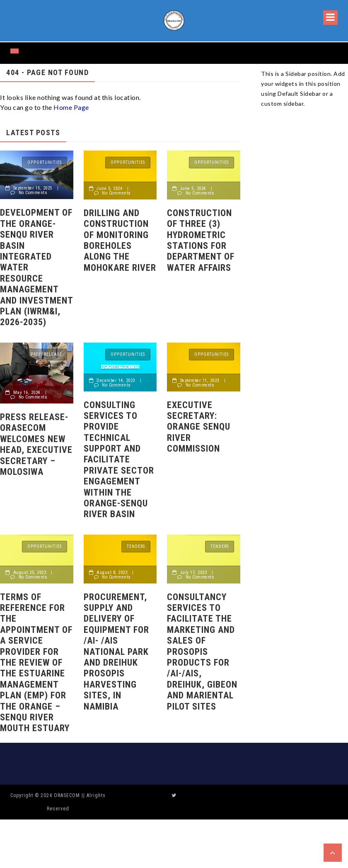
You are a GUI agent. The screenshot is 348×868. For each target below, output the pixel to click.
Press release (46, 354)
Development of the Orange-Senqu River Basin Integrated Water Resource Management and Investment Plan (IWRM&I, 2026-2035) (36, 267)
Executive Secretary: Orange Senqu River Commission (199, 427)
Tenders (136, 546)
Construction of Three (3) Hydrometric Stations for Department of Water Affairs (201, 240)
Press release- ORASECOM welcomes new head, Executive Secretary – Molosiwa (36, 444)
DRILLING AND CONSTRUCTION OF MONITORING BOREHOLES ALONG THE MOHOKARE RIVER (120, 240)
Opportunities (45, 162)
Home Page (71, 107)
